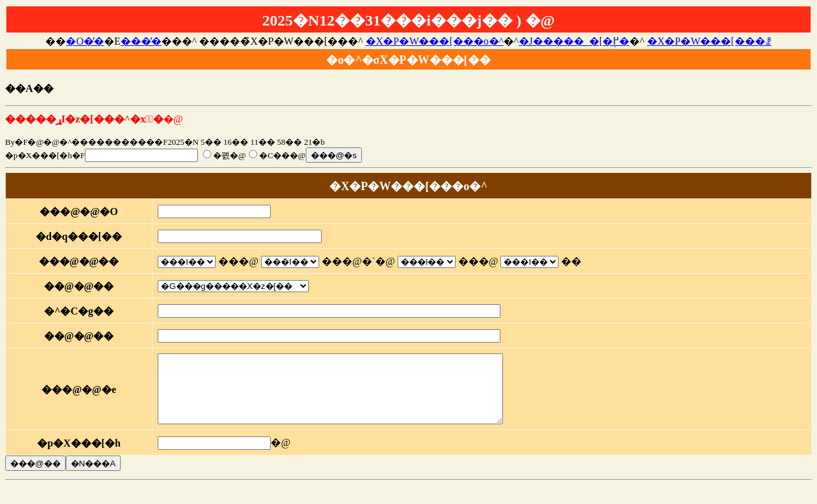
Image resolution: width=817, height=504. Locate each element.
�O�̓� (85, 41)
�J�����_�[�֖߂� (574, 41)
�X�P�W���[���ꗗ (709, 41)
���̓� (141, 41)
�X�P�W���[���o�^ (435, 41)
